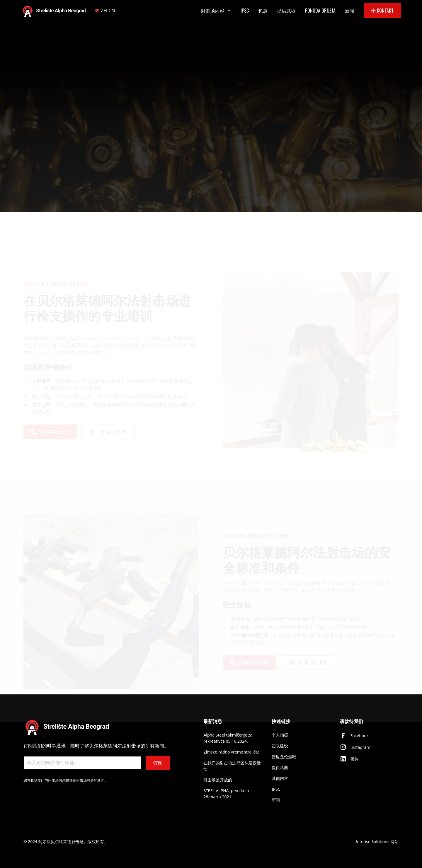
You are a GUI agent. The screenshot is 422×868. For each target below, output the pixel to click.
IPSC (245, 11)
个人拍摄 (280, 735)
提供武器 (286, 11)
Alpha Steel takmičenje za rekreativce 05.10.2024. (228, 738)
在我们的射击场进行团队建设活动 (232, 766)
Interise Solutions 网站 (377, 842)
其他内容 (280, 778)
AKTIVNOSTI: (37, 90)
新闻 (350, 11)
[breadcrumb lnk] (64, 90)
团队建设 (280, 746)
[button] (108, 11)
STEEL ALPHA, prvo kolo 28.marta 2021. (226, 794)
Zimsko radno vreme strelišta (231, 752)
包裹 (263, 11)
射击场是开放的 (218, 780)
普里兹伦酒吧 (284, 757)
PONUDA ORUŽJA (320, 11)
